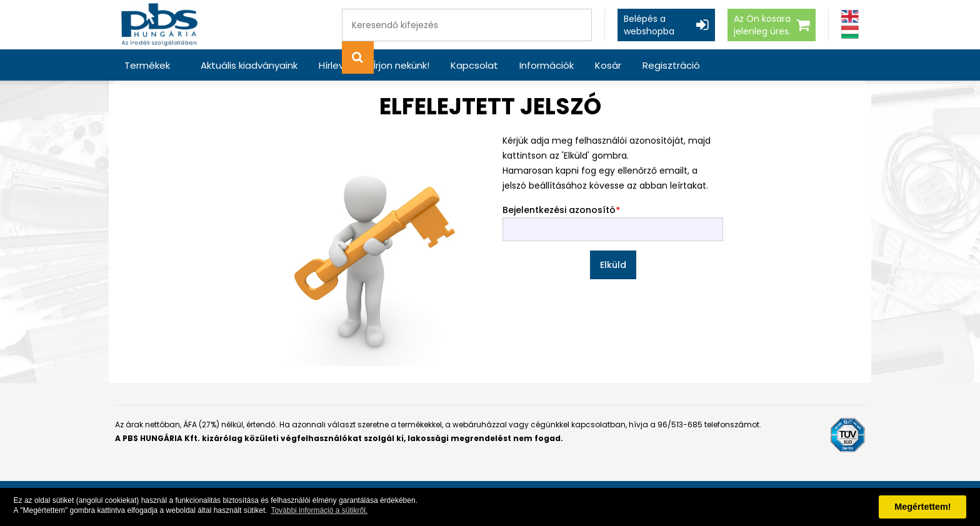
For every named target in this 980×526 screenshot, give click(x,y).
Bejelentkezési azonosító (559, 210)
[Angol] (850, 17)
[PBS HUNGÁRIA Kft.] (159, 25)
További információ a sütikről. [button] (319, 510)
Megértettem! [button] (922, 507)
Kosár (608, 65)
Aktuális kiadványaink (249, 65)
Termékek (147, 65)
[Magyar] (850, 32)
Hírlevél (335, 65)
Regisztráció (671, 65)
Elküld (613, 265)
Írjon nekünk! (401, 65)
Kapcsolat (474, 65)
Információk (547, 65)
